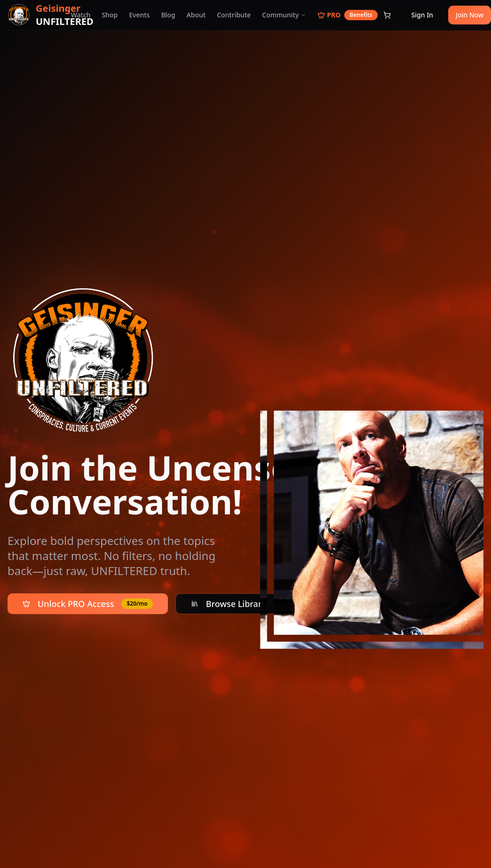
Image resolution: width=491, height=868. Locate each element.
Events (139, 15)
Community (284, 15)
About (196, 15)
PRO (347, 15)
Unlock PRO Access (88, 604)
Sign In (422, 15)
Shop (110, 15)
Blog (168, 15)
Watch (81, 15)
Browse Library (229, 604)
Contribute (234, 15)
